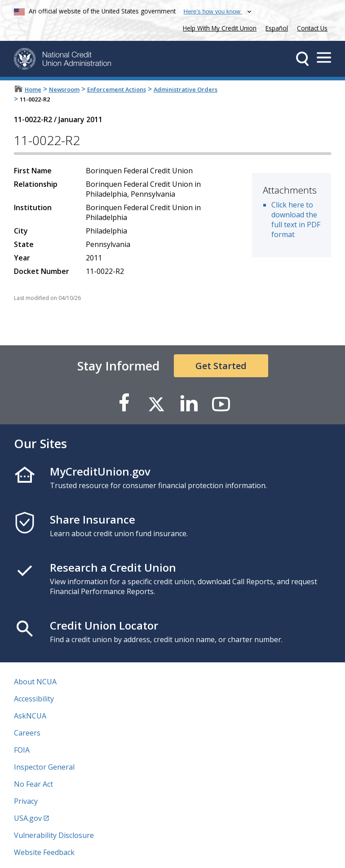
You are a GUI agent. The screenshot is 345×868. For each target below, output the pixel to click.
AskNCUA (30, 716)
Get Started (221, 366)
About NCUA (35, 682)
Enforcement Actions (117, 89)
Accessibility (34, 699)
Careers (27, 733)
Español (277, 28)
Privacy (26, 801)
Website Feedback (44, 852)
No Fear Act (33, 784)
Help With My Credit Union (218, 27)
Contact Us (312, 28)
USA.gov (28, 818)
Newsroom (64, 89)
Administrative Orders (186, 89)
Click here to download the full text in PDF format (296, 220)
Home (33, 89)
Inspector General (44, 767)
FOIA (22, 750)
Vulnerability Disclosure (54, 835)
